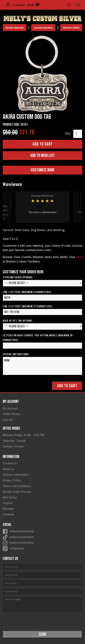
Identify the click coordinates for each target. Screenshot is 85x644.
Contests (9, 514)
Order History (11, 414)
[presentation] (31, 621)
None (42, 366)
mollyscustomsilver (22, 531)
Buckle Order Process (17, 492)
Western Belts (71, 28)
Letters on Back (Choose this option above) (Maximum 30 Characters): (38, 338)
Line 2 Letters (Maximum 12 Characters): (28, 306)
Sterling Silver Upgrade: (18, 277)
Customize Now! (43, 170)
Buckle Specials (15, 28)
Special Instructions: (16, 354)
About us (9, 469)
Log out (8, 420)
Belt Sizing (10, 497)
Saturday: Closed (14, 441)
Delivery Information (16, 475)
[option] (42, 207)
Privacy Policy (12, 480)
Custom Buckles (43, 28)
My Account (10, 408)
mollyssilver (17, 548)
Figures (8, 503)
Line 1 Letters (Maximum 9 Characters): (27, 292)
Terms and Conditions (17, 486)
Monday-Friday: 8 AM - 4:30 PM (23, 435)
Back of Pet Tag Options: (18, 321)
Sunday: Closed (13, 446)
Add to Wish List (42, 155)
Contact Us (10, 463)
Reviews (8, 509)
